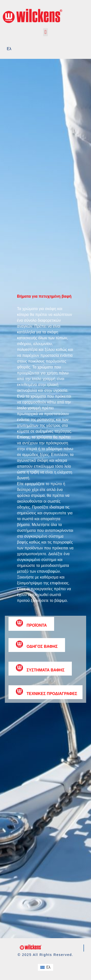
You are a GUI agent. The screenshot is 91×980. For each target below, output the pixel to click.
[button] (45, 32)
